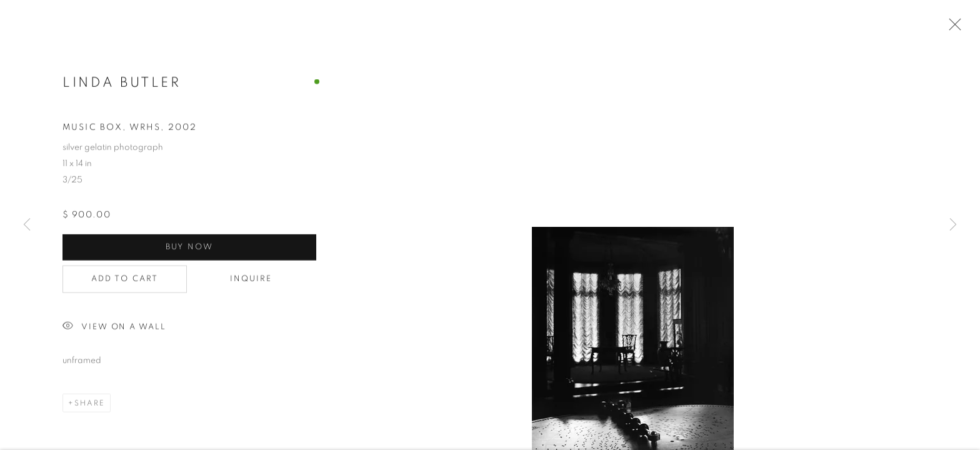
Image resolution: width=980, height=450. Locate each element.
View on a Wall (114, 329)
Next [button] (953, 225)
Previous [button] (27, 225)
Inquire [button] (251, 281)
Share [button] (90, 405)
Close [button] (952, 28)
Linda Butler (122, 84)
